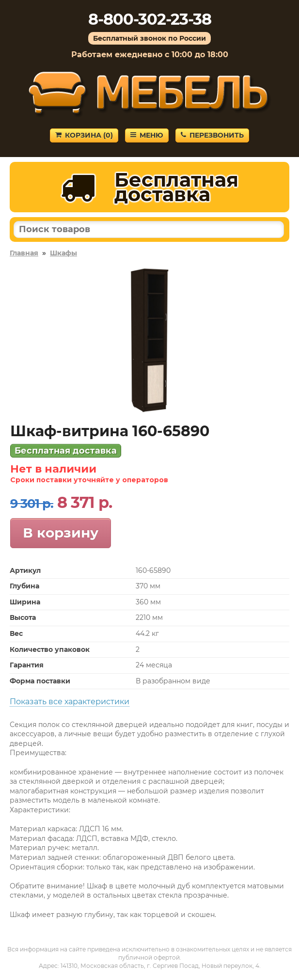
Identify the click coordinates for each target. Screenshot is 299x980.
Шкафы (63, 253)
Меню (147, 135)
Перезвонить (212, 135)
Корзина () (84, 135)
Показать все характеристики (70, 702)
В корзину (61, 533)
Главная (24, 253)
